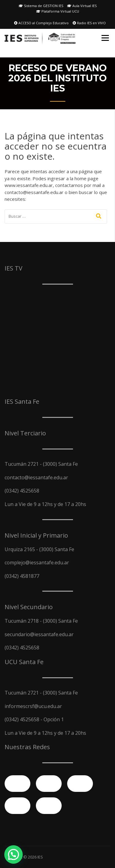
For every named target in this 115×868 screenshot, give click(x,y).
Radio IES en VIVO (89, 23)
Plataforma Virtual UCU (58, 11)
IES (40, 857)
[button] (13, 854)
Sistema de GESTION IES (41, 6)
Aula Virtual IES (82, 6)
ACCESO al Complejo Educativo (41, 23)
